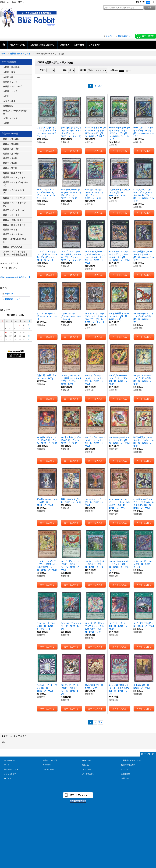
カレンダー (87, 769)
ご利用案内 (126, 774)
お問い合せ (126, 778)
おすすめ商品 (48, 769)
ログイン (109, 36)
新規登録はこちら (125, 36)
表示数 (43, 70)
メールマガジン (88, 774)
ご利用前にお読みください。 (133, 760)
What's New (87, 760)
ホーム (7, 765)
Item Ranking (9, 760)
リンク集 (125, 769)
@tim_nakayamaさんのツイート (15, 277)
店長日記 (86, 765)
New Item (47, 765)
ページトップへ (150, 754)
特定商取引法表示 (128, 765)
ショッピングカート (12, 774)
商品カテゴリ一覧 (50, 760)
